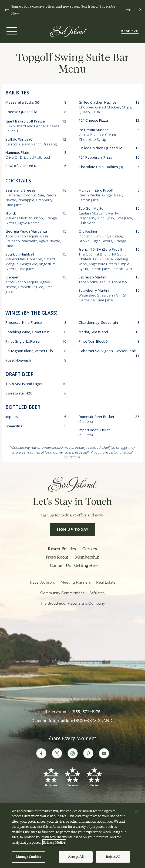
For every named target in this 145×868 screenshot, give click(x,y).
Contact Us (60, 565)
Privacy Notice (54, 843)
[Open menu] (11, 31)
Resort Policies (62, 549)
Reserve (130, 31)
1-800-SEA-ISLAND (93, 720)
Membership (87, 557)
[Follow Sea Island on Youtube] (104, 753)
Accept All (76, 858)
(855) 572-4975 (86, 712)
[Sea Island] (68, 31)
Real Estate (106, 583)
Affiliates (97, 593)
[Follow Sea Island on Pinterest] (88, 753)
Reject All (113, 858)
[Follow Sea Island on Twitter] (57, 753)
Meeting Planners (76, 583)
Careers (90, 549)
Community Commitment (62, 593)
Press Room (57, 557)
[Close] (136, 812)
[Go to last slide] (7, 10)
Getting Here (86, 565)
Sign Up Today (73, 530)
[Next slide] (128, 10)
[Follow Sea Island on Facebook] (41, 753)
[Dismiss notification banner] (141, 10)
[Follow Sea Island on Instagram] (73, 753)
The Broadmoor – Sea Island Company (73, 604)
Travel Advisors (42, 583)
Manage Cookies (28, 858)
